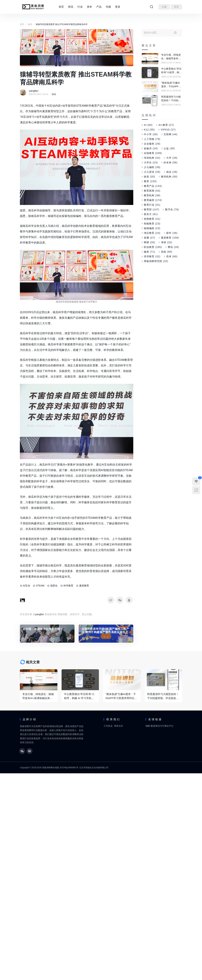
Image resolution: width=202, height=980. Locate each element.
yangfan (34, 91)
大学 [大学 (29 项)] (172, 158)
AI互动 (26, 586)
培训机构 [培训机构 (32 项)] (152, 158)
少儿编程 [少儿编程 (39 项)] (152, 167)
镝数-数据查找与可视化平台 (159, 726)
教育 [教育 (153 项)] (150, 181)
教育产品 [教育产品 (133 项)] (153, 186)
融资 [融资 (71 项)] (149, 252)
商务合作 (119, 726)
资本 (89, 7)
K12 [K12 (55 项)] (149, 130)
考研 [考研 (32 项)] (167, 242)
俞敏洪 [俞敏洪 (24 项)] (151, 148)
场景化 (54, 586)
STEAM (40, 586)
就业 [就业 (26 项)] (172, 172)
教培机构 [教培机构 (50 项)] (169, 177)
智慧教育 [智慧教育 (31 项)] (152, 219)
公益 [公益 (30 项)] (169, 148)
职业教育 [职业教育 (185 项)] (153, 247)
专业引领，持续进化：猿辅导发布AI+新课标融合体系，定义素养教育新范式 (171, 57)
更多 (118, 7)
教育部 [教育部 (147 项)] (152, 209)
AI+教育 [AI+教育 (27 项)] (166, 125)
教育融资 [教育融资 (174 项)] (153, 200)
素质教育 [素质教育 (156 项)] (170, 238)
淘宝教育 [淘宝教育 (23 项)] (152, 233)
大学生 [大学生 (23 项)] (151, 162)
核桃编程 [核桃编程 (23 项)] (152, 228)
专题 (108, 7)
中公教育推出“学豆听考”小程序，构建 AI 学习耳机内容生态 (171, 71)
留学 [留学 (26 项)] (172, 233)
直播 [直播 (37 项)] (149, 238)
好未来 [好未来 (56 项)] (171, 162)
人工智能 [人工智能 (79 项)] (152, 139)
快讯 (71, 7)
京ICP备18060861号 (69, 768)
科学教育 (68, 586)
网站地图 (55, 768)
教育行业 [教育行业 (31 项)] (152, 205)
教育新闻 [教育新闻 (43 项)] (152, 191)
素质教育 (84, 586)
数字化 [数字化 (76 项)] (172, 209)
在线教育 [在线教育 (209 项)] (153, 153)
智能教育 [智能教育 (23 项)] (152, 224)
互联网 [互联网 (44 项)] (171, 134)
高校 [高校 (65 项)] (167, 252)
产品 (99, 7)
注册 (164, 7)
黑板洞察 (46, 768)
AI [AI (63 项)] (148, 125)
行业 (80, 7)
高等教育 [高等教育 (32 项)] (152, 256)
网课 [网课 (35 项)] (149, 242)
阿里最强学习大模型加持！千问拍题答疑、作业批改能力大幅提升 (171, 99)
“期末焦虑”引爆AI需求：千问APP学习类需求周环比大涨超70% (171, 85)
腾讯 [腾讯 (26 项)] (173, 247)
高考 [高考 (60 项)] (172, 256)
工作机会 (108, 726)
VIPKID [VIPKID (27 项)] (168, 130)
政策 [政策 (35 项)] (149, 177)
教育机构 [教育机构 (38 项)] (152, 195)
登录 (176, 7)
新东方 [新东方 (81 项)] (151, 214)
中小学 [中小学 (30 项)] (151, 134)
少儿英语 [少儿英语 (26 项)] (152, 172)
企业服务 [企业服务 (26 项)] (152, 144)
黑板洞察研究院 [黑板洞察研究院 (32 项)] (156, 261)
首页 (61, 7)
